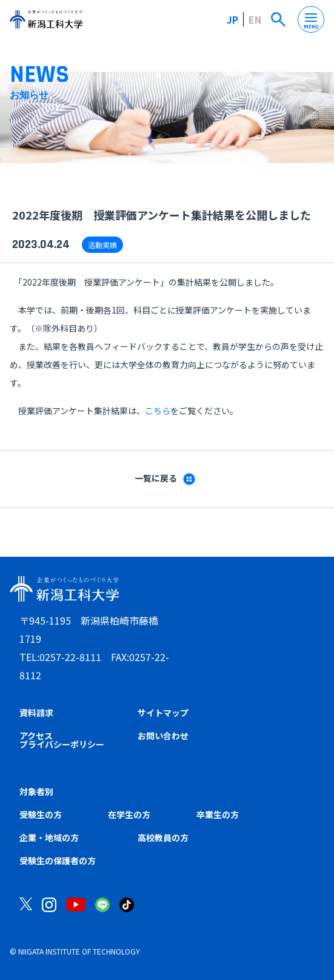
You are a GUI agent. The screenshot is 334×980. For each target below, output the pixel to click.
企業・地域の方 (49, 837)
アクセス (36, 736)
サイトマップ (163, 713)
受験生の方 (41, 814)
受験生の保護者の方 (58, 861)
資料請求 (36, 713)
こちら (158, 411)
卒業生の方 (218, 814)
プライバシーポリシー (62, 744)
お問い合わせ (163, 736)
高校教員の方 (163, 837)
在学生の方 (129, 814)
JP (232, 19)
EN (255, 19)
